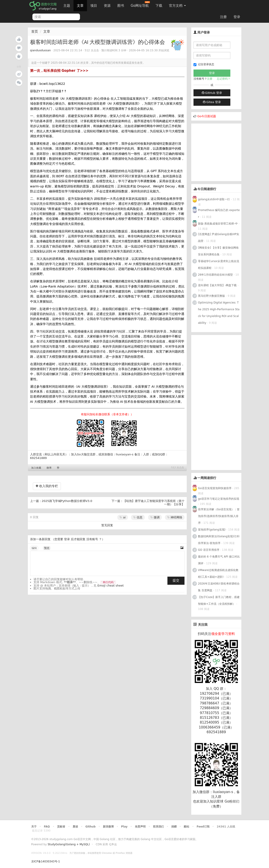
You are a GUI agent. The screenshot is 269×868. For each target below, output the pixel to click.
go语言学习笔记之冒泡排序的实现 (219, 499)
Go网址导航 (140, 4)
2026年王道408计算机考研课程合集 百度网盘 (219, 587)
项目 (94, 6)
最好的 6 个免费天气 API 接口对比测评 (219, 560)
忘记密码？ (224, 79)
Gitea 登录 (212, 102)
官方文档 (177, 6)
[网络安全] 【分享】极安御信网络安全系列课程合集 (218, 251)
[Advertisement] (225, 152)
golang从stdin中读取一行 (214, 199)
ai (123, 517)
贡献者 (61, 827)
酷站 (187, 827)
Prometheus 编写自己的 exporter (219, 214)
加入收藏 (36, 468)
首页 (35, 31)
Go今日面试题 (207, 116)
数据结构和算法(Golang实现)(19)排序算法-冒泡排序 (219, 540)
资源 (107, 6)
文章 (80, 6)
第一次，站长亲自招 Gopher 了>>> (59, 71)
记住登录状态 (204, 64)
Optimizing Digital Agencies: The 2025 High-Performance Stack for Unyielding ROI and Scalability (219, 313)
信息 (138, 517)
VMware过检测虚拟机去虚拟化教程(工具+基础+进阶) (218, 573)
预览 (47, 548)
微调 (155, 517)
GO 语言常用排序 (209, 550)
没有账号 (92, 539)
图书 (121, 6)
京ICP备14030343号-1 (46, 861)
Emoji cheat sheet (111, 586)
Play (124, 827)
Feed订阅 (203, 827)
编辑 (34, 548)
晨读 (75, 827)
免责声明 (140, 827)
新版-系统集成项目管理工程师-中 (218, 224)
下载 (159, 6)
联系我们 (158, 827)
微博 (49, 468)
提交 (176, 580)
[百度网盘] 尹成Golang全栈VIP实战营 (219, 238)
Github (90, 827)
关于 (34, 827)
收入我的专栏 (47, 486)
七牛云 (113, 844)
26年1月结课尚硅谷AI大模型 (215, 275)
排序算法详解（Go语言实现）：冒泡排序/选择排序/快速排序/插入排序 (219, 516)
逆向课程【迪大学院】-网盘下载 (217, 285)
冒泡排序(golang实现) (212, 530)
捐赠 (174, 827)
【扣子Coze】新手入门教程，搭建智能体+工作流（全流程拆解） (219, 600)
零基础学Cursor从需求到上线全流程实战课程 (219, 265)
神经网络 (175, 517)
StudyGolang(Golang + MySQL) (69, 844)
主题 (67, 6)
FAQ (47, 827)
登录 (237, 17)
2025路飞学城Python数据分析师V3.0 (67, 501)
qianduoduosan (41, 50)
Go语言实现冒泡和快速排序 (215, 488)
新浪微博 (108, 827)
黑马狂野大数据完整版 (211, 296)
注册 (223, 17)
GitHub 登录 (212, 93)
